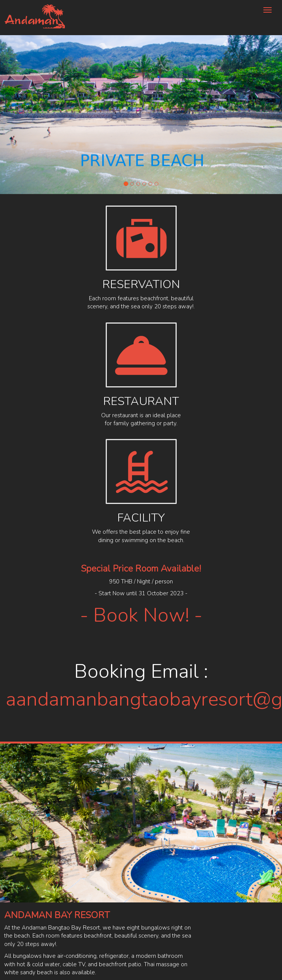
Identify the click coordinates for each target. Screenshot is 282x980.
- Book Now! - (141, 615)
